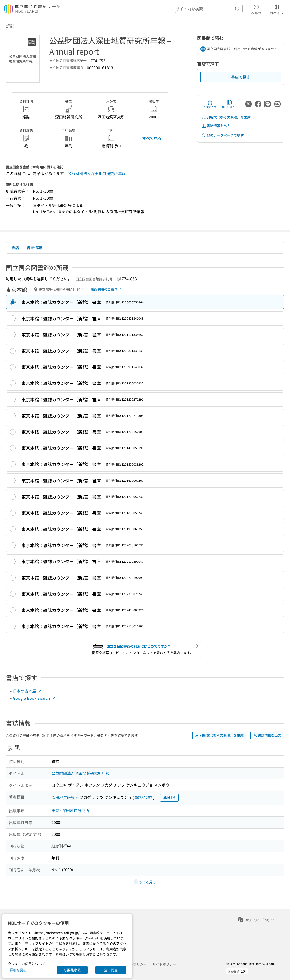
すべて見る (152, 138)
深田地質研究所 (65, 797)
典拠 (169, 798)
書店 (15, 247)
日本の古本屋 (27, 691)
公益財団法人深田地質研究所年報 (97, 173)
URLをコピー (229, 104)
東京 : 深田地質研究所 (70, 810)
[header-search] (209, 9)
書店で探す (241, 77)
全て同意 (111, 970)
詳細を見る (18, 970)
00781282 (144, 797)
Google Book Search (34, 698)
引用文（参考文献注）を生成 (226, 117)
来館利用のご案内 (107, 289)
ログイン (276, 9)
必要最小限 (72, 970)
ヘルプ (256, 9)
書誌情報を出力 (216, 126)
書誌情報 (34, 247)
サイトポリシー (164, 964)
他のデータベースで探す (223, 135)
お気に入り (210, 104)
